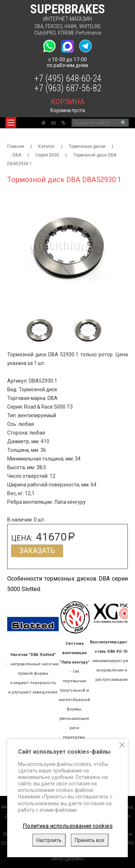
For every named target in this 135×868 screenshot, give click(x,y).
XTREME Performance (79, 33)
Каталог (46, 146)
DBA (39, 26)
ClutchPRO (45, 33)
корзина (68, 102)
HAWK (71, 26)
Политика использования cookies (68, 826)
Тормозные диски (87, 146)
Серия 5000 (47, 155)
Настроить (49, 840)
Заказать (37, 551)
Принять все (90, 840)
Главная (16, 146)
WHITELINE (90, 26)
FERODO (54, 26)
